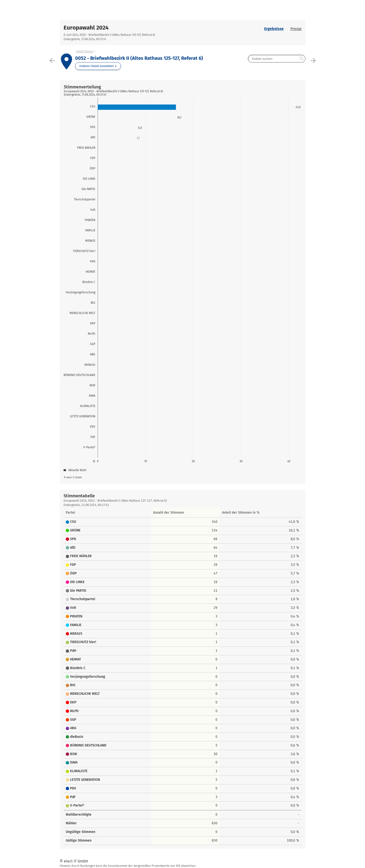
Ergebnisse (274, 29)
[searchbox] (277, 59)
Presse (296, 29)
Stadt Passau (85, 51)
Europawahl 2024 (86, 28)
